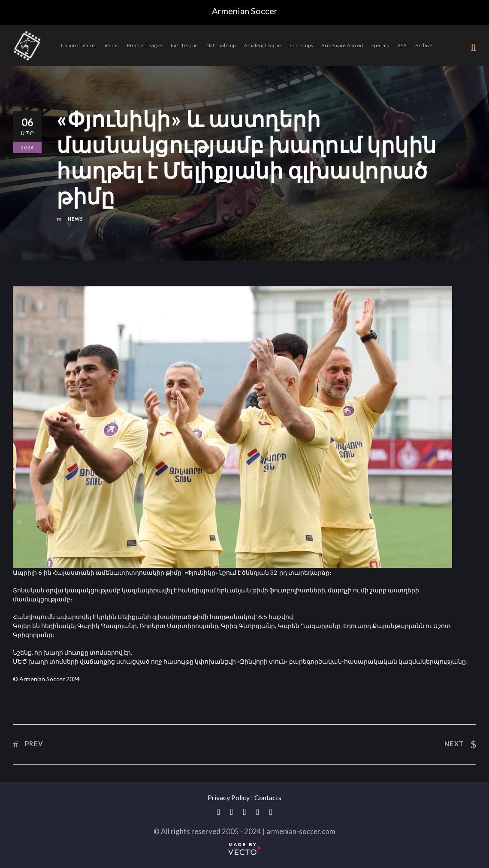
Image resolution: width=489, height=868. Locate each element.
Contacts (268, 797)
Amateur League (263, 45)
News (75, 219)
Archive (424, 45)
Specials (380, 45)
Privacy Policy (229, 797)
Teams (111, 45)
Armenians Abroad (342, 45)
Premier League (145, 45)
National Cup (221, 45)
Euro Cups (301, 45)
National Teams (78, 45)
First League (184, 45)
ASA (402, 45)
